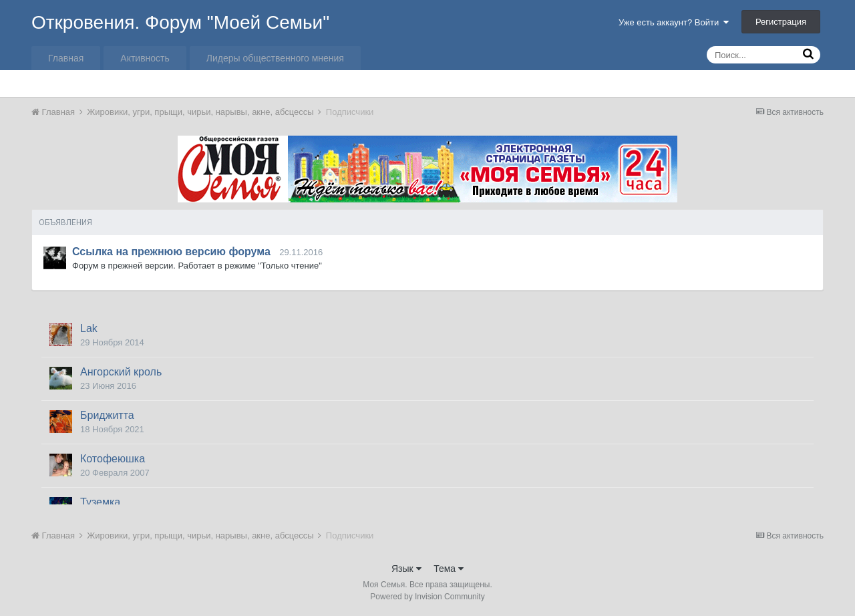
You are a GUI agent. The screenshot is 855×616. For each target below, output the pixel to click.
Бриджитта (107, 415)
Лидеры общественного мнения (275, 58)
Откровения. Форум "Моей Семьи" (180, 22)
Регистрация (781, 22)
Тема (449, 569)
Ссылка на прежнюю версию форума (171, 252)
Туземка (100, 502)
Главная (66, 58)
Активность (145, 58)
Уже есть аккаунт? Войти (674, 22)
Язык (406, 569)
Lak (89, 328)
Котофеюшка (113, 459)
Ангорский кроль (121, 372)
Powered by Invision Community (427, 597)
